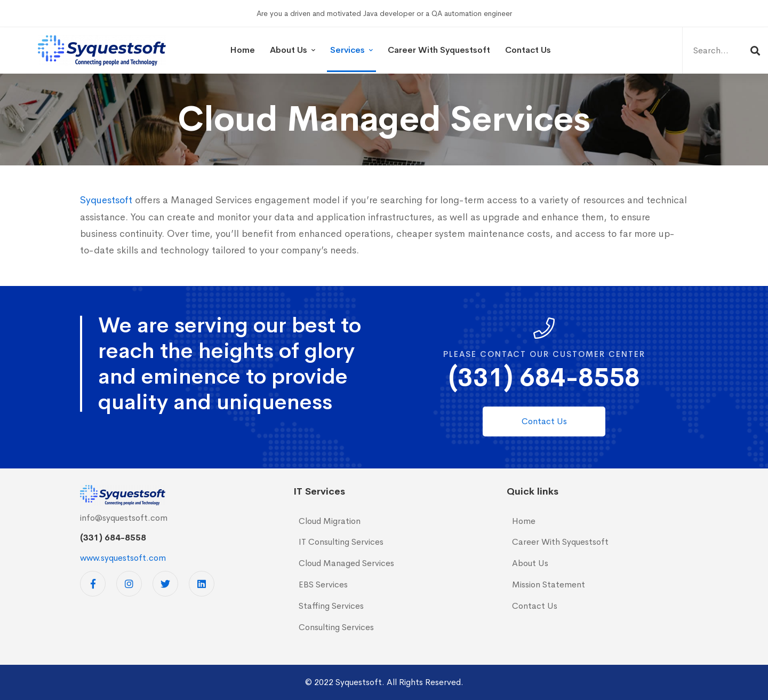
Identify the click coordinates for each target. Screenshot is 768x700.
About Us (530, 563)
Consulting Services (336, 627)
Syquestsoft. (360, 682)
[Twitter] (165, 584)
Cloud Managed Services (346, 563)
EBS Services (323, 584)
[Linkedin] (202, 584)
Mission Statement (549, 584)
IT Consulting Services (341, 542)
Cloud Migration (330, 521)
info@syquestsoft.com (124, 518)
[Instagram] (129, 584)
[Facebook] (93, 584)
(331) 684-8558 (544, 377)
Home (524, 521)
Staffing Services (331, 606)
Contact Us (535, 606)
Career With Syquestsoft (560, 542)
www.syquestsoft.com (123, 558)
